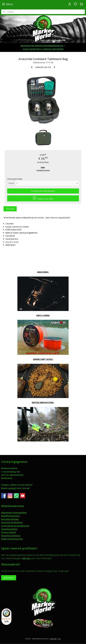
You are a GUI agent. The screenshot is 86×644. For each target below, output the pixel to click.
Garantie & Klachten (12, 522)
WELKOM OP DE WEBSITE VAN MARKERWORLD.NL (42, 46)
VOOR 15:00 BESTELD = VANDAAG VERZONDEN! (43, 49)
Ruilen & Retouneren (12, 539)
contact (12, 488)
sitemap (53, 639)
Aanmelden (9, 578)
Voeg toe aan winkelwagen (43, 191)
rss (59, 639)
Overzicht (10, 209)
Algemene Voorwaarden (14, 513)
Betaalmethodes (10, 519)
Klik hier (26, 558)
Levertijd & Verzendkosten (15, 526)
